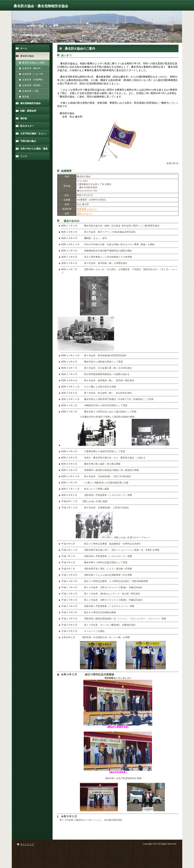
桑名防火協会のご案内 (34, 63)
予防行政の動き (28, 141)
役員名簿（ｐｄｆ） (87, 209)
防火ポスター (27, 126)
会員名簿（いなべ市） (34, 74)
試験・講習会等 (28, 111)
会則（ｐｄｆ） (85, 213)
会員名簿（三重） (31, 91)
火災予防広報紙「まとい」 (34, 134)
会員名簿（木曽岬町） (34, 80)
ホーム (24, 48)
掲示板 (26, 97)
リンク (24, 156)
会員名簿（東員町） (32, 85)
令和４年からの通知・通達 (34, 149)
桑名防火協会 (27, 56)
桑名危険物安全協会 (31, 103)
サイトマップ (27, 844)
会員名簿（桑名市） (32, 68)
